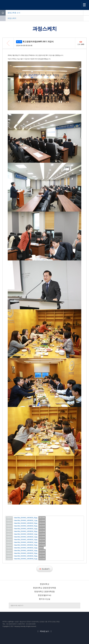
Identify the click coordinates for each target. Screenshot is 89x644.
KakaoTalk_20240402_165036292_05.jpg (26, 526)
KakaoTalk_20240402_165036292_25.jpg (26, 545)
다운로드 (9, 518)
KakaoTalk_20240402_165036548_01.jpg (26, 559)
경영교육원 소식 (14, 13)
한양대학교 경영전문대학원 (44, 588)
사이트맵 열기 (85, 5)
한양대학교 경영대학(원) (44, 591)
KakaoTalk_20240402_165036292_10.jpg (26, 529)
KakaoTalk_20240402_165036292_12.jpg (26, 534)
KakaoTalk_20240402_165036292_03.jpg (26, 523)
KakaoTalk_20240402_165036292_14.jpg (26, 542)
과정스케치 (12, 18)
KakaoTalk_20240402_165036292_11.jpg (26, 520)
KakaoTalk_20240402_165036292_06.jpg (26, 518)
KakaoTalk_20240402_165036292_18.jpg (26, 540)
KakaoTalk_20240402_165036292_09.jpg (26, 531)
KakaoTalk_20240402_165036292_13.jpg (26, 537)
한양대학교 (45, 584)
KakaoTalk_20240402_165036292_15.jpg (26, 548)
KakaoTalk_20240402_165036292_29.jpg (26, 556)
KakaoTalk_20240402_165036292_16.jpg (26, 551)
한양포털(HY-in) (44, 595)
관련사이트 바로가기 (17, 605)
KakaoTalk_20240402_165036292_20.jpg (26, 553)
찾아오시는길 (44, 599)
